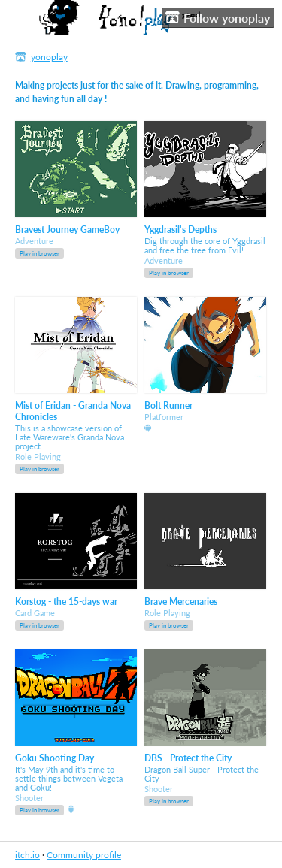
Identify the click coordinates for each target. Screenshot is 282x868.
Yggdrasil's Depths (180, 230)
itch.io (27, 855)
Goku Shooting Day (55, 758)
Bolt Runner (168, 405)
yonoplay (49, 57)
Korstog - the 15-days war (66, 602)
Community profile (84, 855)
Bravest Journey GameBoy (67, 230)
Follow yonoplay (218, 17)
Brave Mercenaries (181, 602)
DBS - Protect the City (188, 758)
